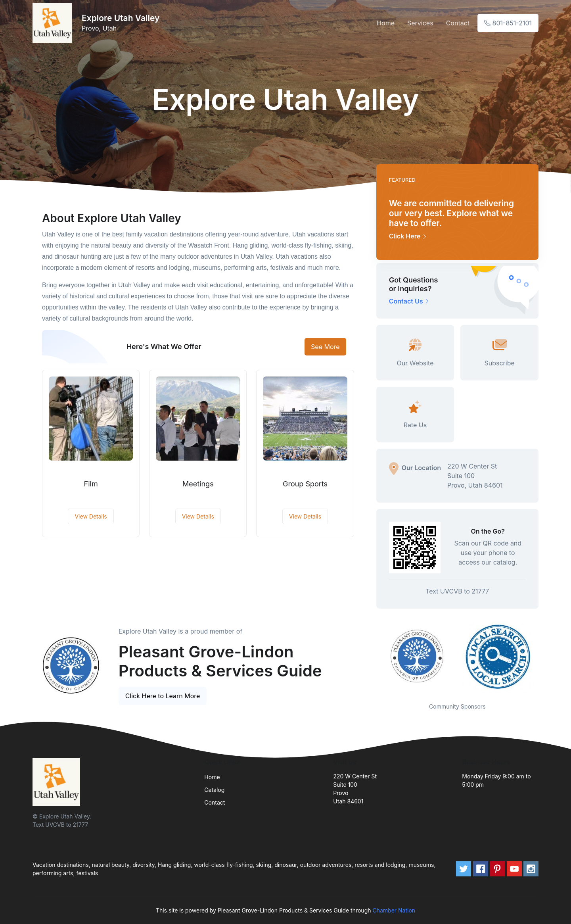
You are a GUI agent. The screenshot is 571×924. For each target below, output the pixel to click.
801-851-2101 (508, 23)
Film (91, 484)
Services (420, 23)
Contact (458, 23)
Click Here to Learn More (163, 696)
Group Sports (305, 484)
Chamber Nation (394, 910)
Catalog (214, 790)
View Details (91, 516)
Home (386, 23)
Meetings (198, 484)
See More (325, 347)
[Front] (54, 23)
